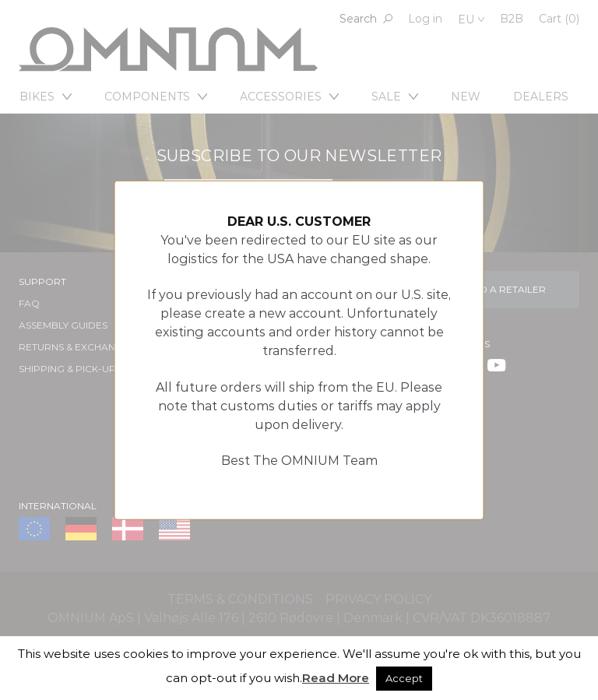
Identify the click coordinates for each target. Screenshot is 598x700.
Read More (336, 678)
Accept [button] (404, 678)
